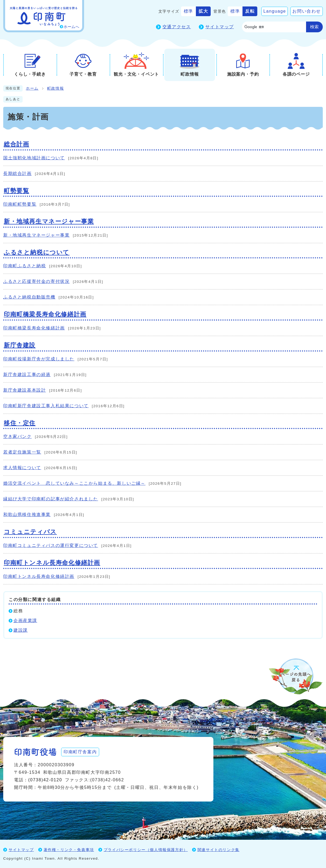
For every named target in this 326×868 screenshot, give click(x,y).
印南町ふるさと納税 (25, 266)
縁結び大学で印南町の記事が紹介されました (51, 499)
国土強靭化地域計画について (34, 158)
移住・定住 (20, 423)
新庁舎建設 (20, 345)
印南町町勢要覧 (20, 204)
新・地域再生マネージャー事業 (49, 221)
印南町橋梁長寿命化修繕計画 (45, 314)
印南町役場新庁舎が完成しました (39, 359)
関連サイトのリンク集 (219, 850)
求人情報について (22, 468)
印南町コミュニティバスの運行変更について (51, 545)
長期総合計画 (18, 173)
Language (275, 11)
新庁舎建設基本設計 (25, 390)
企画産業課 (25, 621)
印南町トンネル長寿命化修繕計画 (52, 563)
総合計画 (16, 144)
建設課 (21, 630)
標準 (188, 11)
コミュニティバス (30, 532)
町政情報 (56, 88)
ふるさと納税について (37, 252)
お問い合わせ (307, 11)
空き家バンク (18, 436)
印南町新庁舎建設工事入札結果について (46, 406)
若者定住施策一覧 (22, 452)
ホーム (32, 88)
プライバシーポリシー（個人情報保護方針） (146, 850)
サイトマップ (220, 27)
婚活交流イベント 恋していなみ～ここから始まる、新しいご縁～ (74, 483)
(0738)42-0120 (45, 780)
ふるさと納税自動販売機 (29, 297)
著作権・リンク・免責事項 (69, 850)
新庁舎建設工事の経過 (27, 375)
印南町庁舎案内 (80, 752)
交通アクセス (177, 27)
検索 (314, 27)
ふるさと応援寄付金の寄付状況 (36, 281)
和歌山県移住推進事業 (27, 514)
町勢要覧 (16, 191)
